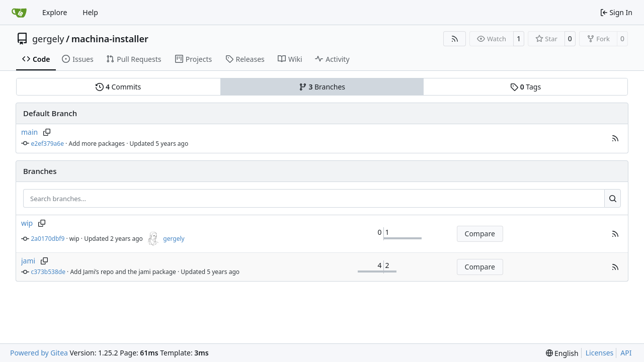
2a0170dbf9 (48, 239)
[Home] (19, 13)
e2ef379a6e (48, 144)
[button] (615, 138)
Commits (118, 87)
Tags (526, 87)
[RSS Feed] (455, 39)
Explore (55, 12)
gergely (48, 39)
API (626, 353)
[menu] (562, 353)
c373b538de (48, 272)
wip (27, 223)
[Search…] (613, 199)
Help (90, 12)
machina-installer (110, 39)
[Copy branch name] (47, 132)
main (29, 132)
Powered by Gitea (39, 353)
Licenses (600, 353)
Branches (322, 87)
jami (28, 261)
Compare (480, 234)
